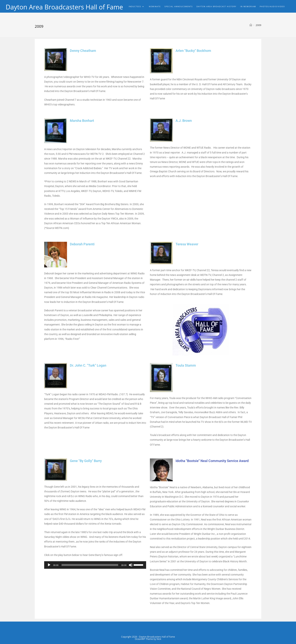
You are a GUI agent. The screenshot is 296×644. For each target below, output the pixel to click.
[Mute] (131, 565)
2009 (258, 25)
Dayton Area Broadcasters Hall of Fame (69, 7)
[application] (95, 565)
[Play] (49, 565)
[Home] (251, 25)
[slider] (90, 565)
